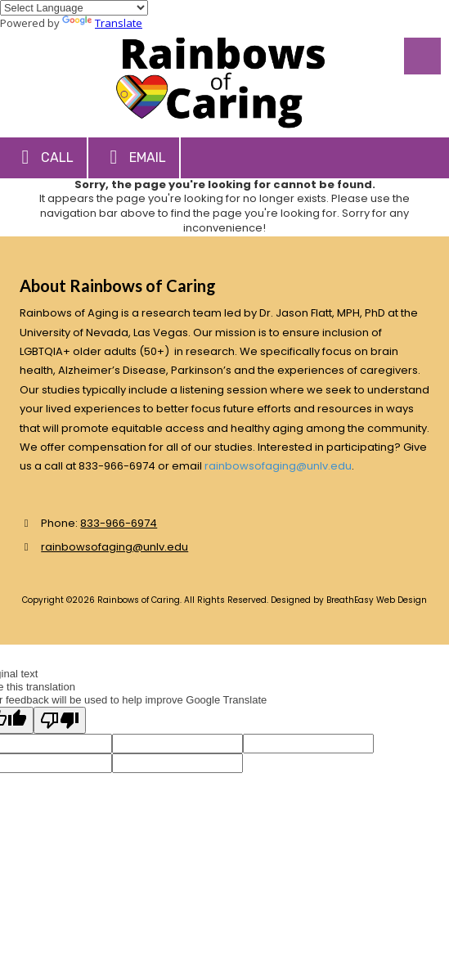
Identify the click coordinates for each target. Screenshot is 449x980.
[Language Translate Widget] (74, 8)
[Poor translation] (60, 720)
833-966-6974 (119, 523)
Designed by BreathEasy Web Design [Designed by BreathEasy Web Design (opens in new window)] (349, 600)
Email (134, 157)
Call (43, 157)
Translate (102, 23)
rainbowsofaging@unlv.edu (278, 466)
